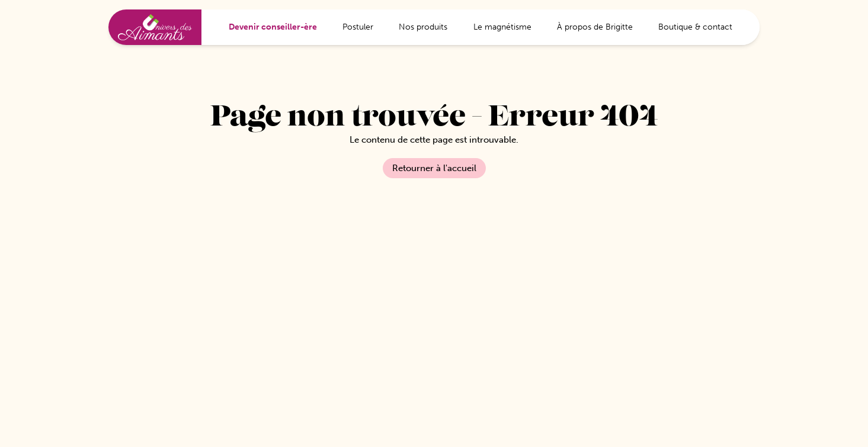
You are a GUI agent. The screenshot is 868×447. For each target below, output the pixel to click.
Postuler (358, 27)
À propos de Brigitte (595, 27)
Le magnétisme (502, 27)
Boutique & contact (695, 27)
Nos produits (423, 27)
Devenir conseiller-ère (273, 27)
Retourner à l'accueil (434, 168)
